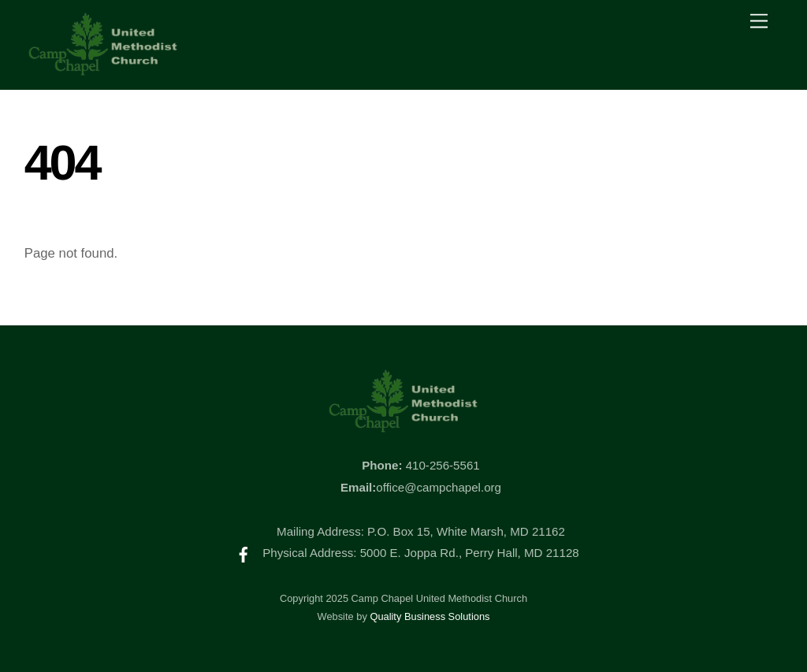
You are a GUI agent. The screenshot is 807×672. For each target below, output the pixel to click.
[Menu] (759, 22)
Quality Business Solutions (430, 616)
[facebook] (244, 553)
